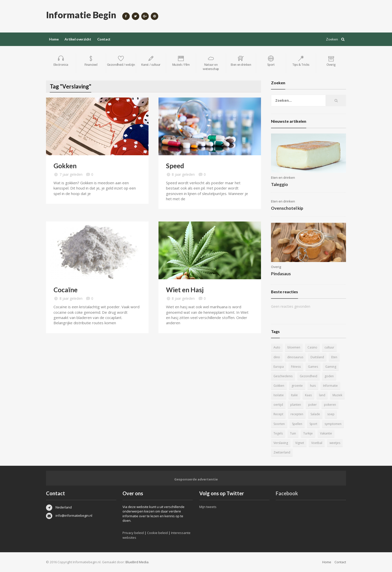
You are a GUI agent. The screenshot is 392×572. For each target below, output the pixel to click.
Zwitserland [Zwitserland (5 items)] (282, 452)
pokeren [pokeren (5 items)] (330, 405)
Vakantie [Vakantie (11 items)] (326, 433)
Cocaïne (65, 290)
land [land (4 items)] (322, 395)
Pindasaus (281, 274)
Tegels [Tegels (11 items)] (278, 433)
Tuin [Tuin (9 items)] (293, 433)
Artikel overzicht (78, 39)
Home (54, 39)
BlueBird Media (137, 562)
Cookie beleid (157, 533)
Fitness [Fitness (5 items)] (296, 367)
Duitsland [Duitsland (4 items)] (317, 357)
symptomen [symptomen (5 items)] (333, 424)
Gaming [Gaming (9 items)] (331, 367)
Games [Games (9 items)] (313, 367)
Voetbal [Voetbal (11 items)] (317, 443)
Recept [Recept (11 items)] (278, 414)
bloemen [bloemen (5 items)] (294, 347)
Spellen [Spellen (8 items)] (297, 424)
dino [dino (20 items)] (277, 357)
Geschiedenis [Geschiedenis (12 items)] (283, 376)
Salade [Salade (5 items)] (315, 414)
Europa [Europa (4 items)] (279, 367)
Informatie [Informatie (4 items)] (330, 386)
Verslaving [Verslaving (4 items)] (281, 443)
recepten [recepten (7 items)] (297, 414)
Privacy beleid (133, 533)
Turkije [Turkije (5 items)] (308, 433)
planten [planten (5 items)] (296, 405)
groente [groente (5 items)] (297, 386)
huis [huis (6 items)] (313, 386)
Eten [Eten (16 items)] (334, 357)
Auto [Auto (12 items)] (277, 347)
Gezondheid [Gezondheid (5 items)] (308, 376)
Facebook (287, 493)
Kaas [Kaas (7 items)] (308, 395)
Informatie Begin (81, 15)
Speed (175, 166)
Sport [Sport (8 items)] (313, 424)
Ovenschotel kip (287, 208)
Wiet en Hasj (185, 290)
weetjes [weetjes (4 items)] (335, 443)
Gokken (65, 166)
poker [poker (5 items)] (312, 405)
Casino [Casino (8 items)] (312, 347)
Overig (276, 267)
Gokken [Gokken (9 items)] (279, 386)
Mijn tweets (208, 507)
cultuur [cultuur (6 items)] (329, 347)
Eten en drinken (283, 177)
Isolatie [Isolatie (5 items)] (279, 395)
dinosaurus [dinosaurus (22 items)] (295, 357)
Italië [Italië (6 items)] (294, 395)
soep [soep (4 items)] (331, 414)
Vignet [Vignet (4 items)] (300, 443)
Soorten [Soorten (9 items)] (279, 424)
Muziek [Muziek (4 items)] (337, 395)
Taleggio (279, 184)
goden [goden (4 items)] (329, 376)
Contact (104, 39)
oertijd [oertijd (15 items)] (278, 405)
